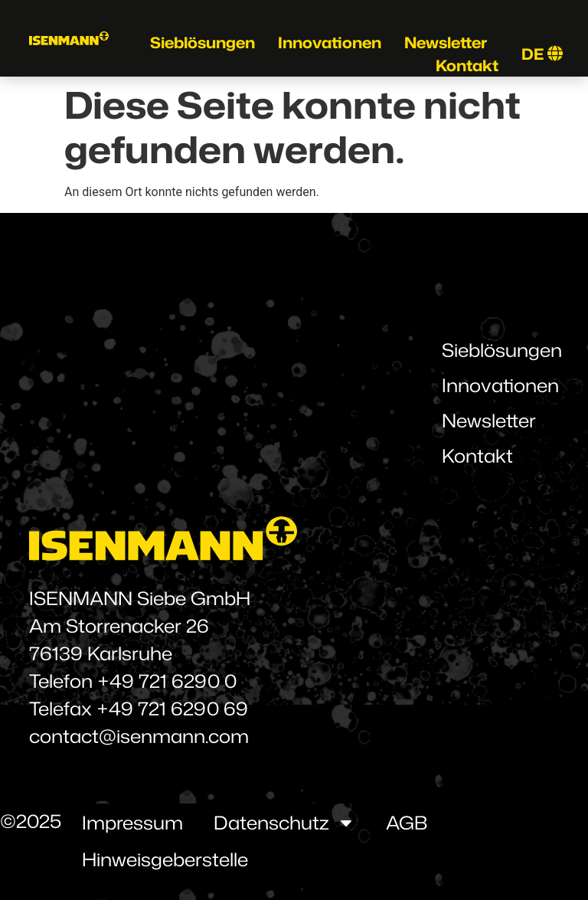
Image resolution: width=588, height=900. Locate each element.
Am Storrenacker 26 (119, 626)
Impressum (132, 823)
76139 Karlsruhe (101, 653)
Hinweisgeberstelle (165, 859)
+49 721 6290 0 (167, 681)
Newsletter (446, 42)
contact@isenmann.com (139, 736)
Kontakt (467, 65)
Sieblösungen (203, 42)
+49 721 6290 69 (172, 709)
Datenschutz (284, 823)
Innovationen (330, 42)
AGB (407, 823)
